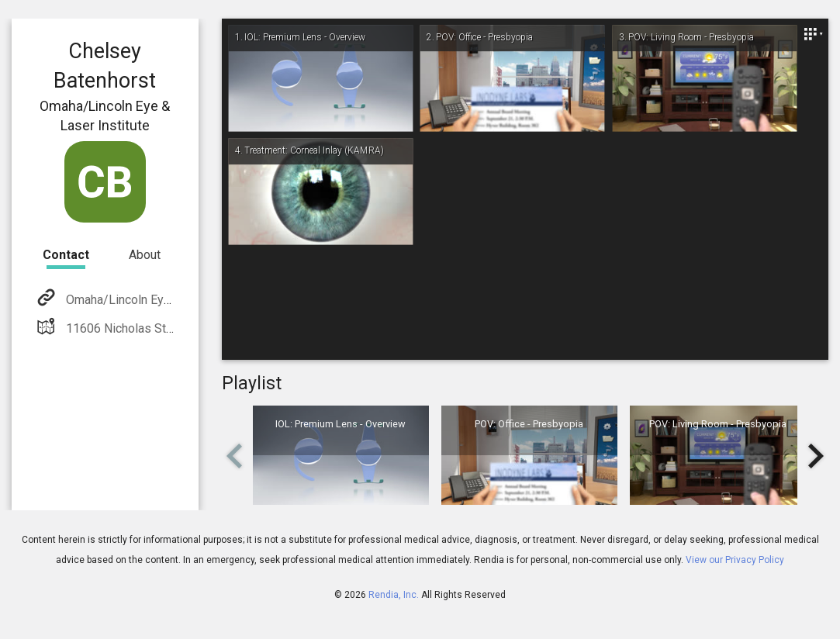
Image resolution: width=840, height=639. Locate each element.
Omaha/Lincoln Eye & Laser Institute (163, 300)
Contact (66, 255)
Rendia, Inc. (394, 595)
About (145, 255)
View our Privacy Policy (735, 560)
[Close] (813, 34)
